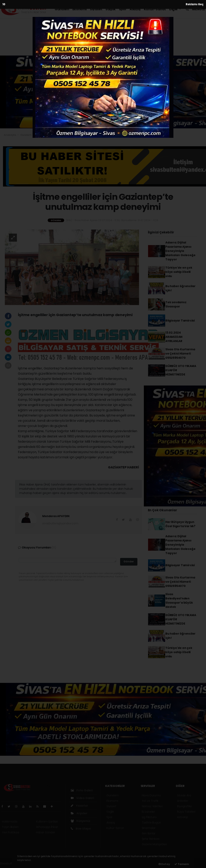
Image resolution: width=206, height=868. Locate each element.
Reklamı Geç (195, 4)
